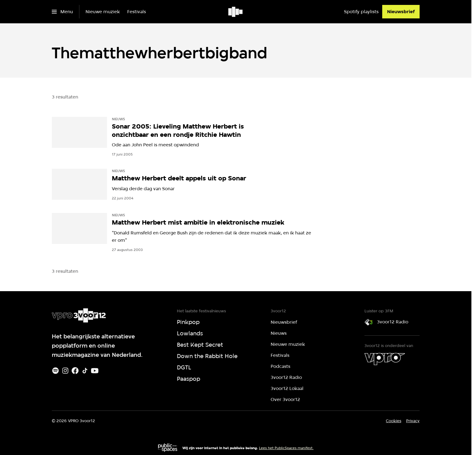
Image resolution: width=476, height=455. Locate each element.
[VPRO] (385, 359)
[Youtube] (95, 371)
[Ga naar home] (236, 12)
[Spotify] (55, 371)
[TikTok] (85, 371)
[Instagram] (65, 371)
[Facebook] (75, 371)
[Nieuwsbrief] (401, 12)
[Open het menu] (62, 12)
